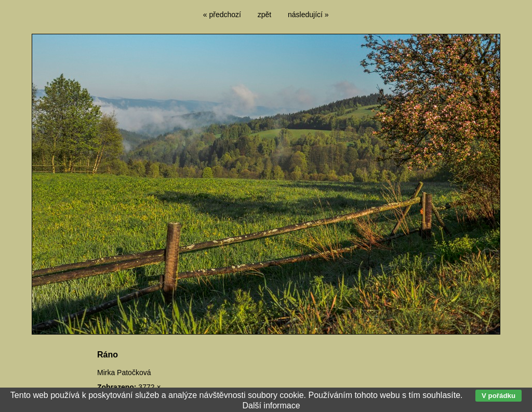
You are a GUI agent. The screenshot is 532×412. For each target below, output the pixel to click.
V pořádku (498, 396)
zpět (264, 15)
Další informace (271, 406)
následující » (308, 15)
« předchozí (222, 15)
